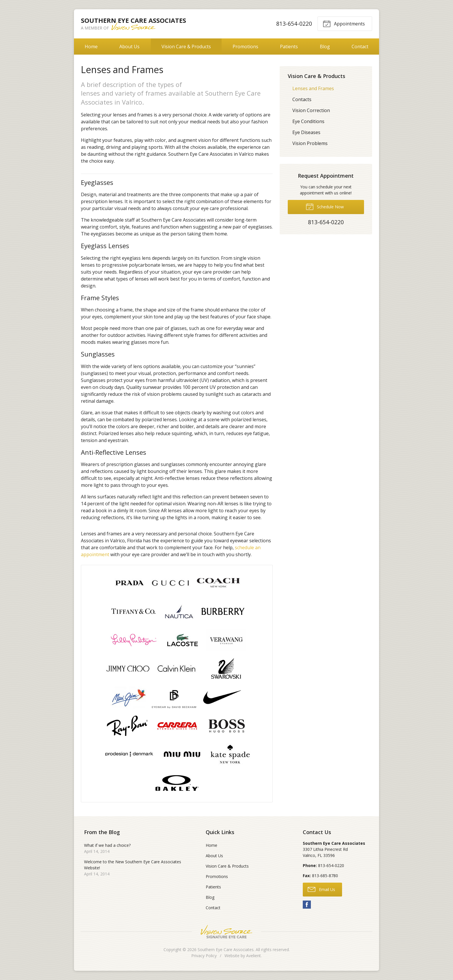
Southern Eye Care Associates (226, 950)
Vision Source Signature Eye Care (226, 932)
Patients (289, 47)
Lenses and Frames (313, 88)
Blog (325, 47)
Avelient (254, 956)
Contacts (302, 99)
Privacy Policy (204, 956)
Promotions (245, 47)
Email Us (321, 889)
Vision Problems (310, 143)
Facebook (307, 905)
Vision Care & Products (186, 47)
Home (91, 47)
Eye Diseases (306, 132)
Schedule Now (325, 206)
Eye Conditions (308, 121)
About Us (129, 47)
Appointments (344, 23)
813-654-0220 (294, 24)
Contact (360, 47)
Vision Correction (311, 110)
